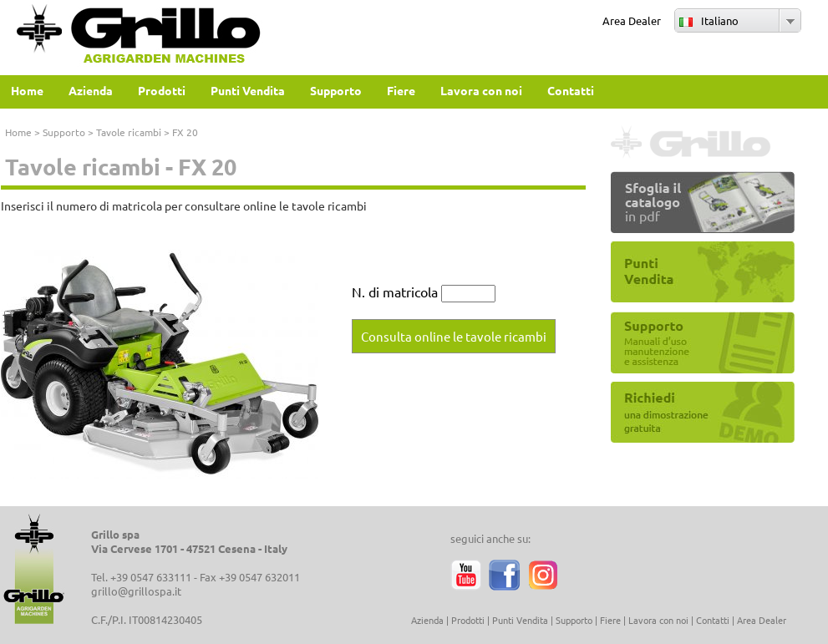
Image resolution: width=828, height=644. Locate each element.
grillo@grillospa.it (136, 591)
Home (18, 132)
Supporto (64, 132)
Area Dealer (632, 20)
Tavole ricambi (129, 132)
